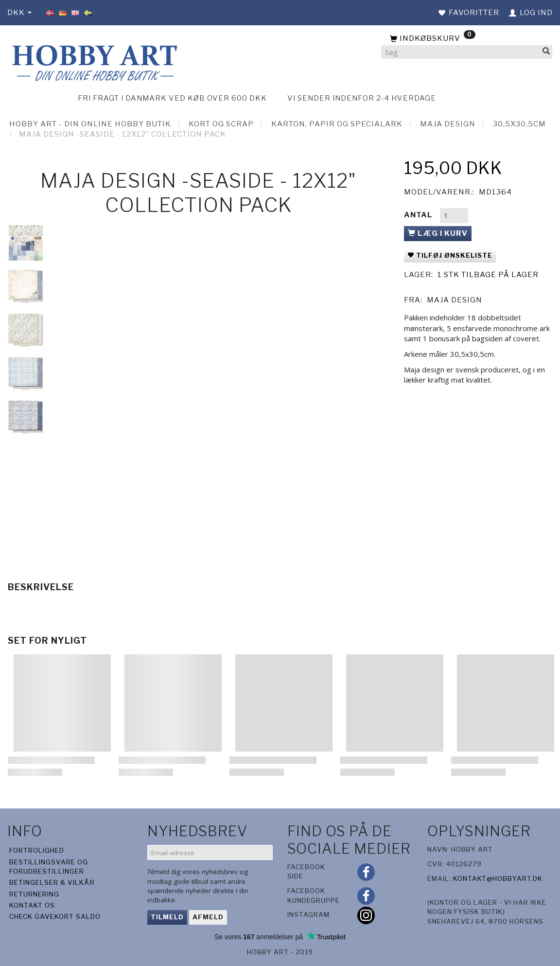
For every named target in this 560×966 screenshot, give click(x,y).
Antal (419, 215)
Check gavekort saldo (55, 916)
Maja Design (455, 300)
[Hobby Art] (93, 61)
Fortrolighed (37, 850)
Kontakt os (32, 905)
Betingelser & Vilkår (52, 882)
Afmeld (208, 917)
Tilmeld (167, 917)
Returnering (34, 894)
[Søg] (546, 52)
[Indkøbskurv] (467, 39)
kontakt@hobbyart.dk (498, 878)
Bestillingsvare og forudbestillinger (49, 867)
